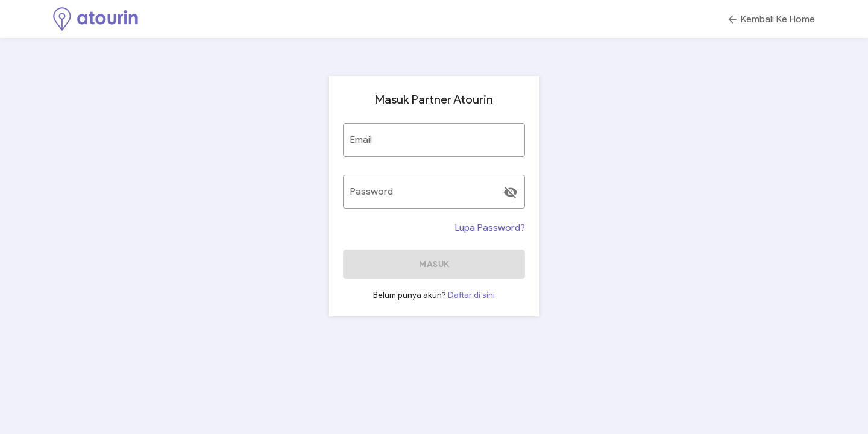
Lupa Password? (490, 228)
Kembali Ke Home (771, 20)
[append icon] (511, 192)
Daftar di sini (471, 295)
